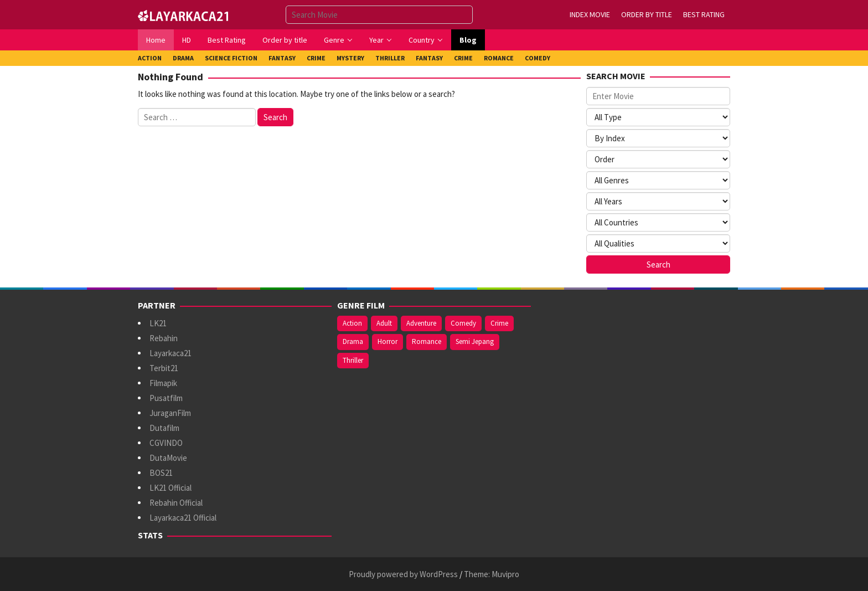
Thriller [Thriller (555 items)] (353, 360)
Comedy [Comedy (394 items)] (463, 323)
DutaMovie (168, 458)
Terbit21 (164, 368)
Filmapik (163, 383)
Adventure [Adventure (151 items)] (421, 323)
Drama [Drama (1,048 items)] (353, 341)
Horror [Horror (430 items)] (387, 341)
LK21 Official (170, 488)
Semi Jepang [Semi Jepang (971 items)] (475, 341)
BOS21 (161, 473)
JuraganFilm (170, 413)
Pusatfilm (166, 398)
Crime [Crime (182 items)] (499, 323)
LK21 (158, 323)
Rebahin (164, 338)
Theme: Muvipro (492, 574)
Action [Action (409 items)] (352, 323)
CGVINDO (166, 443)
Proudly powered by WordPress (403, 574)
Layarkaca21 (170, 353)
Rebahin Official (176, 503)
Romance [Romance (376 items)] (427, 341)
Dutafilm (164, 428)
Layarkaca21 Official (183, 518)
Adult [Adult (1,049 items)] (384, 323)
